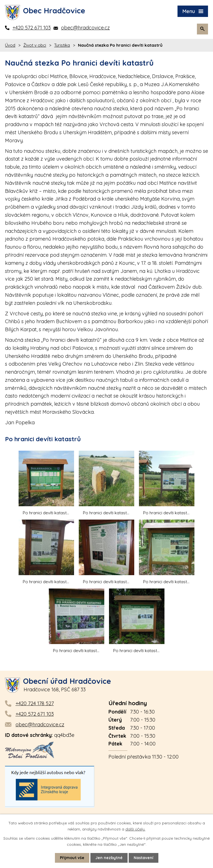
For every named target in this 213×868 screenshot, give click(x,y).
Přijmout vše (72, 858)
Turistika (62, 45)
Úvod (10, 45)
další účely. (135, 829)
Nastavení (144, 858)
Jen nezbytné (109, 858)
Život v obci (35, 45)
